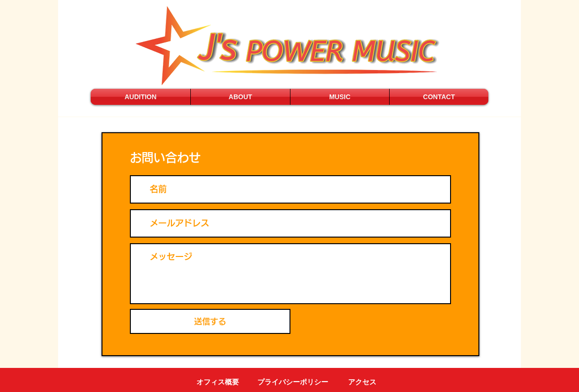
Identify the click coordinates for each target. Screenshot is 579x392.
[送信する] (210, 321)
